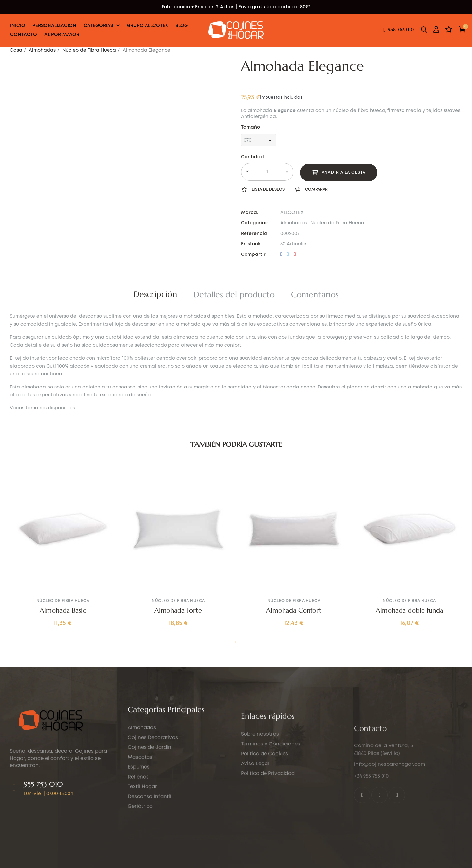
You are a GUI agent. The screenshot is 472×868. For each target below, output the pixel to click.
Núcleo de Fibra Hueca (337, 223)
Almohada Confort (294, 611)
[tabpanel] (63, 552)
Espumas (139, 820)
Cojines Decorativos (153, 791)
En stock (251, 244)
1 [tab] (236, 642)
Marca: (250, 213)
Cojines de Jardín (150, 801)
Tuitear (288, 255)
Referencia (254, 234)
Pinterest (295, 255)
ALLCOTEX (292, 213)
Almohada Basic (63, 611)
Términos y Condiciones (271, 817)
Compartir (281, 255)
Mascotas (140, 810)
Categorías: (255, 223)
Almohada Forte (178, 611)
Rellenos (138, 830)
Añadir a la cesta (339, 173)
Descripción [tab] (155, 294)
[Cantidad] (267, 172)
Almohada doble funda (409, 611)
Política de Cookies (265, 827)
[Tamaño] (259, 140)
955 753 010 (43, 830)
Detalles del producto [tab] (234, 295)
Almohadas (294, 223)
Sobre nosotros (260, 807)
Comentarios (315, 295)
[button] (399, 30)
